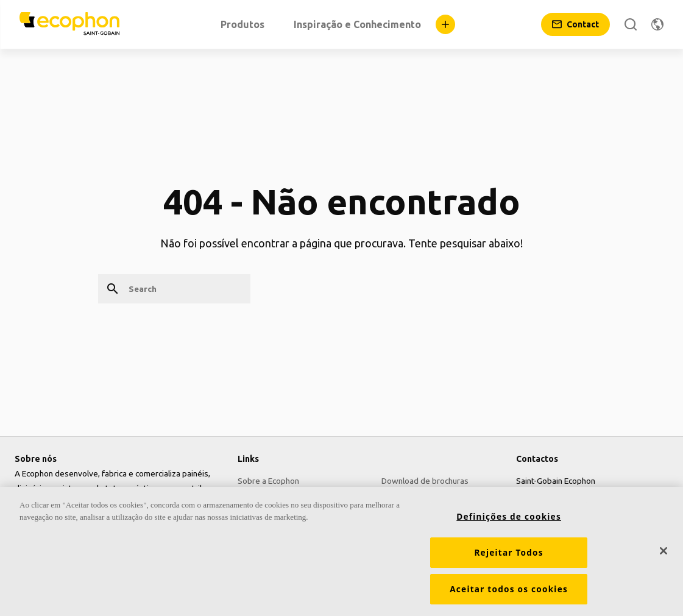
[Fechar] (664, 554)
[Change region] (657, 24)
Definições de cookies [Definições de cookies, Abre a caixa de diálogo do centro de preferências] (509, 520)
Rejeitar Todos (508, 556)
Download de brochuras (425, 481)
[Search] (631, 24)
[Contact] (575, 24)
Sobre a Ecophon (268, 481)
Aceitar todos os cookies (509, 592)
